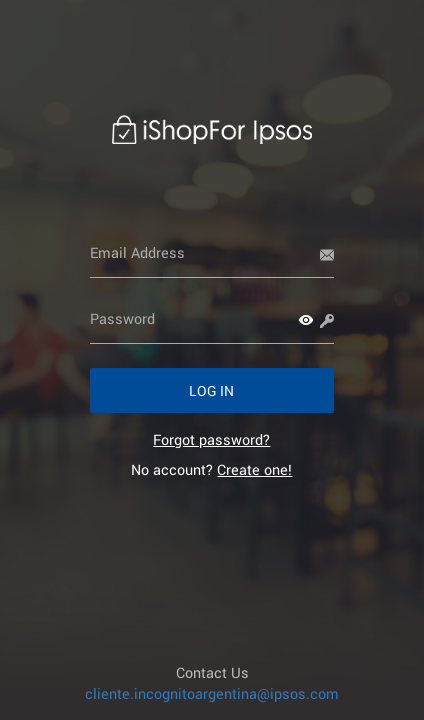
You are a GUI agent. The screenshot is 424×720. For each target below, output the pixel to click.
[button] (306, 320)
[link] (211, 439)
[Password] (212, 319)
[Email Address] (212, 253)
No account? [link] (211, 469)
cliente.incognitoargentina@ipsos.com (212, 693)
